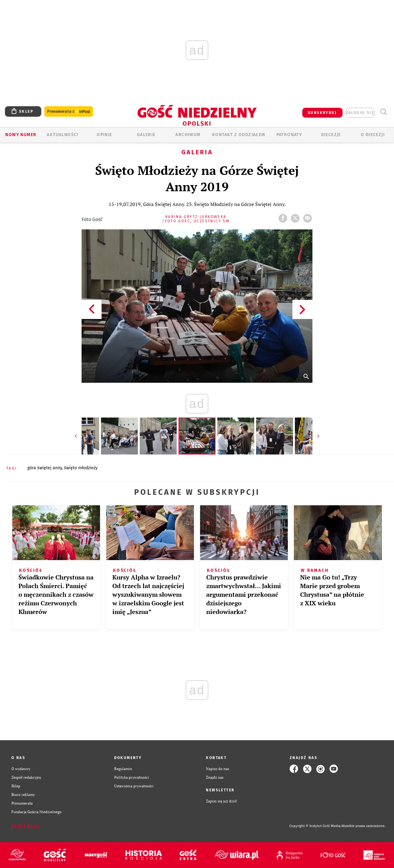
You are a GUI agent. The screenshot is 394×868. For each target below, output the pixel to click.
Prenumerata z (69, 112)
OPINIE (104, 135)
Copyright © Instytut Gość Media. (315, 826)
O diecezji (373, 135)
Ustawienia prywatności (134, 786)
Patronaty (289, 135)
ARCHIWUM (188, 135)
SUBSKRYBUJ (322, 113)
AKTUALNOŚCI (62, 135)
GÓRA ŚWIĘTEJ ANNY (45, 468)
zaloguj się (360, 113)
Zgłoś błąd (26, 826)
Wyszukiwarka (383, 112)
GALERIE (146, 135)
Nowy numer (21, 135)
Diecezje (331, 135)
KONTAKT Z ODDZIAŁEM (239, 135)
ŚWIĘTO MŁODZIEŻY (81, 468)
